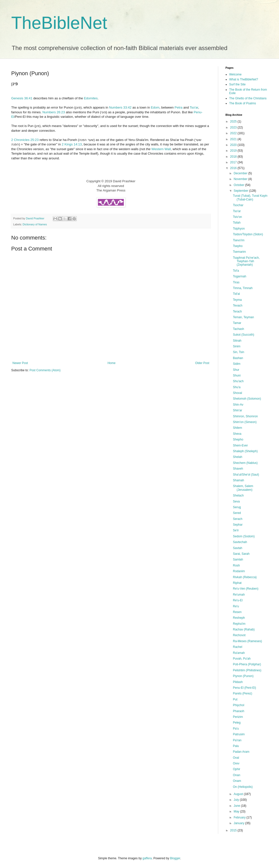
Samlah (238, 559)
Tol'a (236, 271)
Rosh (236, 565)
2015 (234, 830)
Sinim (237, 346)
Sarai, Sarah (241, 554)
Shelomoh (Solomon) (247, 399)
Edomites (91, 98)
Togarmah (240, 276)
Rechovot (239, 635)
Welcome (235, 74)
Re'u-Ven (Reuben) (246, 589)
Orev (236, 763)
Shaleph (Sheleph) (245, 451)
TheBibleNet (59, 23)
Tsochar (238, 205)
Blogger (175, 858)
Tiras (236, 282)
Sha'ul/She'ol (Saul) (246, 475)
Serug (237, 507)
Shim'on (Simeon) (245, 422)
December (241, 173)
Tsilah (237, 223)
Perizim (238, 717)
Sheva (237, 434)
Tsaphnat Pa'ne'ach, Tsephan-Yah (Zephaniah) (246, 261)
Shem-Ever (240, 445)
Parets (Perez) (243, 693)
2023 (234, 127)
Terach (237, 311)
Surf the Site (237, 84)
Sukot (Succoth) (244, 335)
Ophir (237, 769)
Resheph (239, 618)
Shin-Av (238, 405)
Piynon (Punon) (243, 676)
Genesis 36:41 (22, 98)
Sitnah (237, 341)
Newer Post (20, 363)
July (237, 800)
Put (235, 699)
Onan (237, 775)
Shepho (238, 439)
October (239, 185)
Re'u (236, 606)
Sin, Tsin (239, 352)
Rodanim (239, 571)
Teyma (237, 300)
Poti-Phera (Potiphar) (247, 664)
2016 (234, 168)
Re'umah (239, 595)
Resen (237, 612)
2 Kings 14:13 (72, 144)
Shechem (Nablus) (245, 463)
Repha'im (239, 624)
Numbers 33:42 (120, 107)
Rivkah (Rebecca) (245, 577)
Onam (237, 781)
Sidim (237, 364)
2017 (234, 162)
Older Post (202, 363)
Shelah (238, 457)
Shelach (238, 496)
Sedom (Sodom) (244, 536)
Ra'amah (239, 653)
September (241, 191)
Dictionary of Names (35, 224)
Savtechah (240, 542)
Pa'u (236, 729)
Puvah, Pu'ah (242, 659)
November (241, 179)
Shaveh (238, 469)
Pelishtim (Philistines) (247, 670)
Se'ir (236, 530)
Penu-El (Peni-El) (244, 688)
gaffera (147, 858)
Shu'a (237, 387)
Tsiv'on (237, 217)
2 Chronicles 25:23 (25, 140)
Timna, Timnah (243, 288)
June (237, 806)
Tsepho (238, 246)
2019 (234, 151)
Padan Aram (241, 752)
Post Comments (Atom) (45, 370)
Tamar (237, 323)
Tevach (238, 306)
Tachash (239, 329)
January (239, 823)
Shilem (238, 428)
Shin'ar (238, 410)
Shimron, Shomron (245, 416)
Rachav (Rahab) (244, 629)
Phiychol (239, 705)
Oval (236, 758)
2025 (234, 122)
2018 (234, 157)
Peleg (237, 723)
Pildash (238, 682)
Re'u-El (238, 600)
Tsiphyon (239, 229)
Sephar (238, 525)
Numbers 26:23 (54, 112)
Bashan (238, 358)
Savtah (238, 548)
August (239, 794)
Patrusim (239, 734)
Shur (236, 370)
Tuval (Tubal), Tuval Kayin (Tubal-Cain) (250, 197)
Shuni (237, 375)
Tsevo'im (239, 240)
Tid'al (236, 294)
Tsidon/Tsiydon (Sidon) (248, 234)
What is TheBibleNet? (244, 79)
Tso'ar (194, 107)
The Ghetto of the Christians (248, 98)
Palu (236, 746)
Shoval (238, 393)
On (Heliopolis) (243, 787)
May (237, 811)
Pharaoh (239, 711)
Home (112, 363)
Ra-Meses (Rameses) (247, 641)
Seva (236, 501)
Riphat (237, 583)
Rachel (238, 647)
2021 (234, 139)
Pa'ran (237, 740)
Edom (155, 107)
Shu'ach (238, 381)
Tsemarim (239, 252)
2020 (234, 145)
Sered (237, 513)
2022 (234, 133)
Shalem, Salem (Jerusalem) (243, 488)
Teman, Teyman (244, 317)
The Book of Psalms (243, 103)
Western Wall (161, 149)
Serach (238, 519)
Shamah (239, 480)
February (240, 817)
